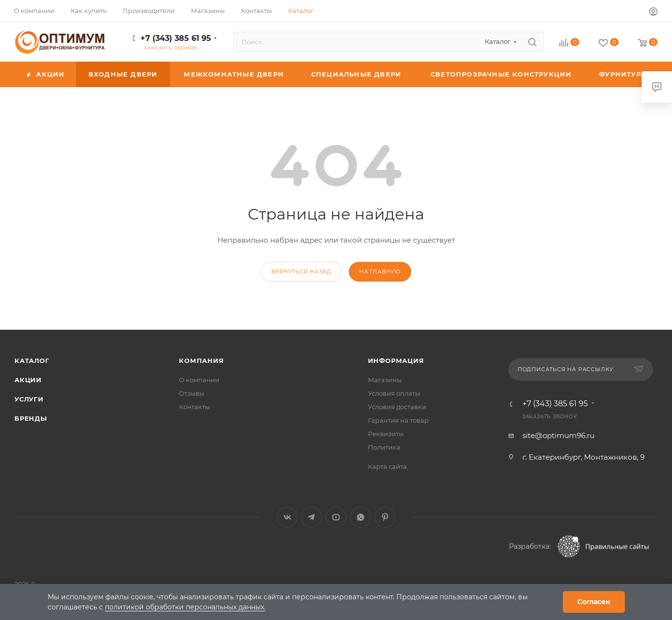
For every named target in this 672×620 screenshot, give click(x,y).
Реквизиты (386, 434)
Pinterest (385, 517)
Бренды (31, 418)
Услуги (29, 399)
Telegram (311, 517)
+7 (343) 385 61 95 (176, 38)
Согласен (594, 602)
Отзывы (191, 393)
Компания (201, 361)
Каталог (32, 361)
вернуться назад (301, 271)
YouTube (336, 517)
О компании (199, 380)
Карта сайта (387, 466)
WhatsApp (361, 517)
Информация (396, 361)
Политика (384, 447)
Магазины (385, 380)
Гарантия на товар (398, 420)
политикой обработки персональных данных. (185, 607)
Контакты (194, 407)
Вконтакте (287, 517)
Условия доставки (397, 407)
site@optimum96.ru (558, 435)
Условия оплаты (394, 393)
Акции (28, 380)
